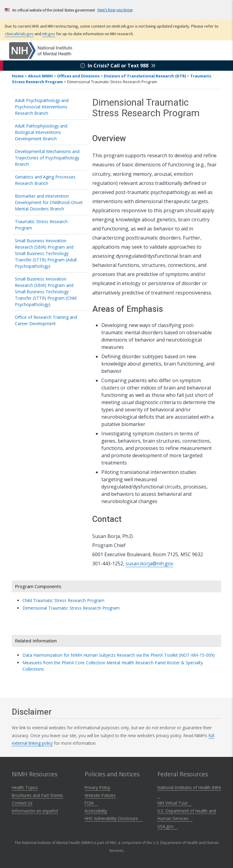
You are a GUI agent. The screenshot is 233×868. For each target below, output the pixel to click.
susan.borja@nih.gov (149, 563)
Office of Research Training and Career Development (46, 320)
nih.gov (49, 34)
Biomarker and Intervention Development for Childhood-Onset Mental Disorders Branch (49, 202)
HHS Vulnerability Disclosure (113, 818)
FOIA (91, 803)
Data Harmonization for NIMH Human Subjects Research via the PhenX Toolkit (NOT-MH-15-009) (121, 655)
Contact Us (22, 803)
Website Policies (100, 795)
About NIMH (40, 76)
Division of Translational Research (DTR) (145, 76)
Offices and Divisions (78, 76)
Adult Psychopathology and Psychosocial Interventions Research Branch (42, 107)
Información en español (35, 811)
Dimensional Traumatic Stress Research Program (71, 608)
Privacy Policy (97, 787)
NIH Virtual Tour (175, 803)
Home (18, 76)
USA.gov (168, 826)
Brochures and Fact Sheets (37, 795)
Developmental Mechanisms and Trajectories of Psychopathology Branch (47, 158)
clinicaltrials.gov (19, 34)
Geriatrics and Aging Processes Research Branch (45, 180)
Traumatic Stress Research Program (41, 225)
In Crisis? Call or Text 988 (118, 66)
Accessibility (96, 811)
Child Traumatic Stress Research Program (63, 600)
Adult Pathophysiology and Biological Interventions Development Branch (41, 132)
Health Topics (25, 787)
